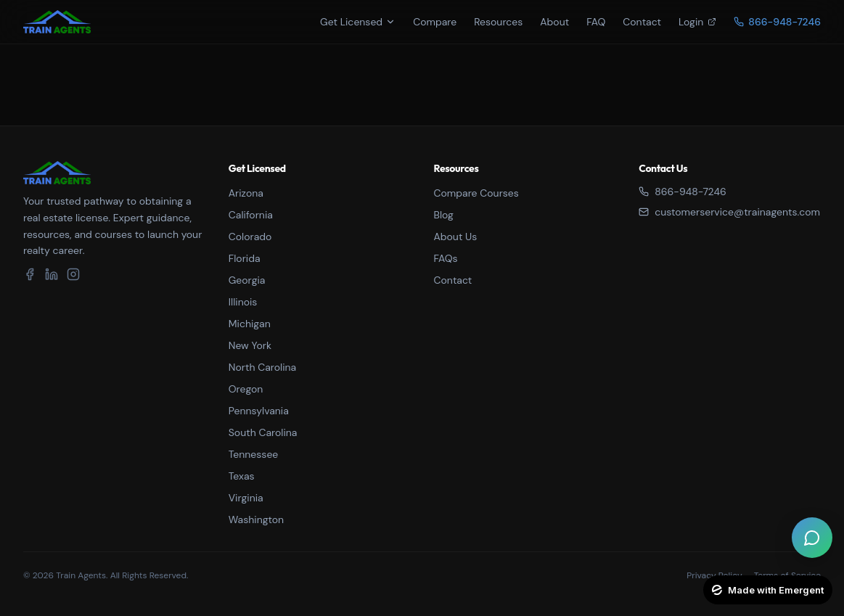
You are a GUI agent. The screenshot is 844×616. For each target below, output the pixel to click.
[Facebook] (30, 274)
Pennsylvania (259, 411)
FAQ (596, 22)
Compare (435, 22)
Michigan (250, 324)
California (251, 215)
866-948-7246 (682, 192)
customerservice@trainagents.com (729, 212)
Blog (444, 215)
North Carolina (262, 367)
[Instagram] (73, 274)
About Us (456, 237)
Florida (245, 258)
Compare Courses (476, 193)
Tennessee (254, 454)
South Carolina (263, 432)
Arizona (246, 193)
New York (250, 345)
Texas (242, 476)
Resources (498, 22)
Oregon (246, 389)
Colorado (250, 237)
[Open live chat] (812, 538)
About (554, 22)
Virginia (246, 498)
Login (697, 22)
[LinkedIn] (52, 274)
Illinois (243, 302)
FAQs (446, 258)
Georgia (247, 280)
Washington (256, 520)
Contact (642, 22)
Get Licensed (358, 22)
